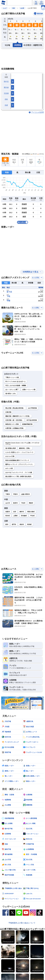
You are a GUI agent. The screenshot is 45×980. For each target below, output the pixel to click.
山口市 (8, 503)
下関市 (8, 494)
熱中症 (6, 81)
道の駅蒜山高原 (11, 448)
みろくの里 (9, 468)
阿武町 (29, 524)
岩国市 (8, 512)
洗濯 (6, 105)
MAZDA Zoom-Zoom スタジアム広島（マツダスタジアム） (22, 444)
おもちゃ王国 (10, 456)
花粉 (6, 99)
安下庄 (9, 292)
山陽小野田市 (25, 494)
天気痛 (6, 93)
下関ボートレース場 (12, 377)
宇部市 (15, 494)
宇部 (8, 301)
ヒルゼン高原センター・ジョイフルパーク (19, 452)
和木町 (8, 516)
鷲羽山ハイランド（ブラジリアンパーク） (19, 464)
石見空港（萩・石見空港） (14, 420)
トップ (5, 8)
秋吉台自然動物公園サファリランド (17, 460)
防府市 (15, 503)
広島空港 (8, 412)
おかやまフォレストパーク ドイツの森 (19, 472)
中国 (13, 8)
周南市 (31, 503)
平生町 (32, 516)
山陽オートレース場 (29, 390)
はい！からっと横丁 (12, 390)
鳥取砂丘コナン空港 (12, 424)
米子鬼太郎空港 (32, 420)
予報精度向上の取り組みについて (22, 923)
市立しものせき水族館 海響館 (16, 386)
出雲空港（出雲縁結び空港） (15, 428)
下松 (8, 296)
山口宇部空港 (32, 408)
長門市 (14, 524)
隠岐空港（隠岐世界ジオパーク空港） (18, 416)
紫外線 (6, 87)
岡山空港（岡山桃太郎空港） (15, 408)
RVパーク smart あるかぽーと (16, 381)
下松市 (23, 503)
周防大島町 (31, 512)
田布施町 (24, 516)
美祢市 (22, 524)
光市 (15, 512)
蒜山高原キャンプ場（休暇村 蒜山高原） (19, 476)
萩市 (7, 524)
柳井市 (22, 512)
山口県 (22, 8)
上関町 (15, 516)
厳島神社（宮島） (25, 448)
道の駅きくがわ (11, 394)
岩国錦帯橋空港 (27, 424)
